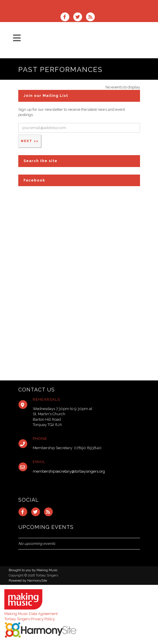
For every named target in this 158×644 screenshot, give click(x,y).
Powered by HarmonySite (28, 581)
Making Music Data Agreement (31, 614)
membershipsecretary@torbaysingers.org (69, 471)
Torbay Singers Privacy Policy (30, 619)
